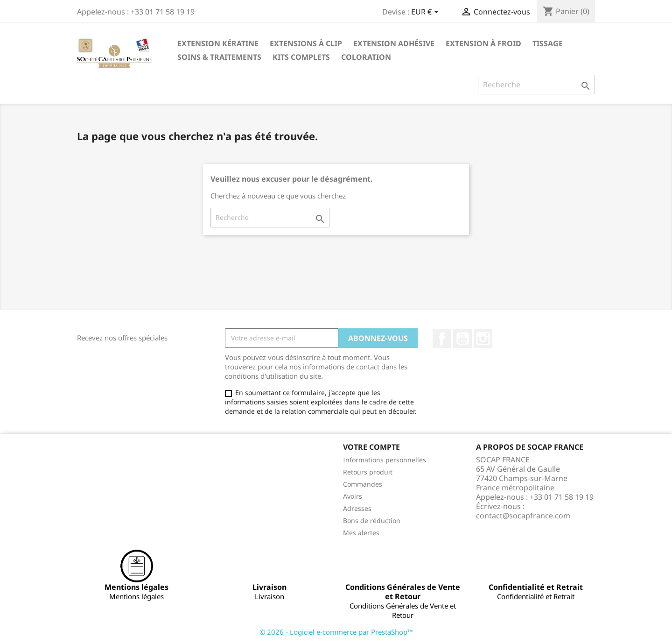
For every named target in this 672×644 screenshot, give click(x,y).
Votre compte (371, 447)
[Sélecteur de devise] (427, 13)
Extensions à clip (306, 43)
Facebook (442, 339)
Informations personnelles (385, 460)
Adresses (357, 508)
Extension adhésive (394, 43)
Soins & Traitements (219, 57)
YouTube (462, 339)
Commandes (363, 484)
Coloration (366, 57)
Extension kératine (218, 43)
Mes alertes (361, 533)
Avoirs (353, 496)
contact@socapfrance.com (523, 516)
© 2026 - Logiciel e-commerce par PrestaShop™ (336, 632)
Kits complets (301, 57)
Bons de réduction (372, 520)
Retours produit (368, 472)
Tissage (548, 43)
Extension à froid (483, 43)
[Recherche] (536, 85)
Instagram (483, 339)
